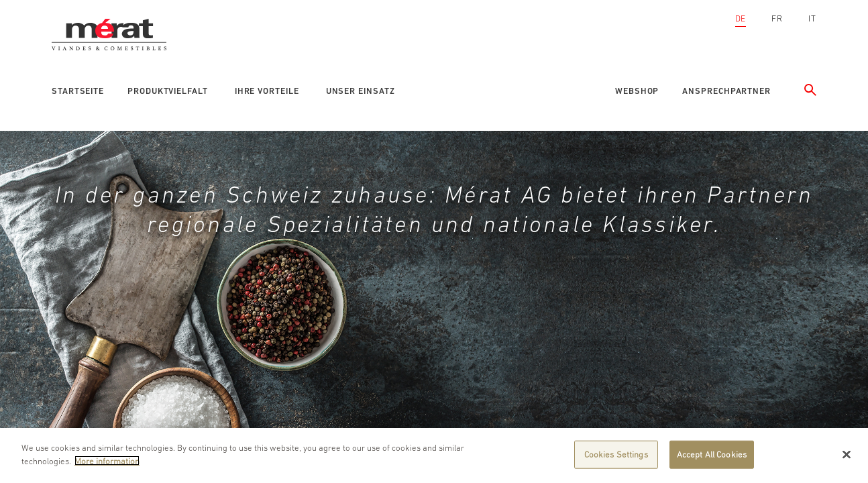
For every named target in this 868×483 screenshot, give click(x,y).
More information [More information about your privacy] (107, 461)
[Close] (847, 455)
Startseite (78, 91)
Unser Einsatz (361, 91)
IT (812, 18)
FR (777, 18)
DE (741, 18)
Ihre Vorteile (267, 91)
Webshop (637, 91)
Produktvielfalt (168, 91)
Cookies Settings (616, 454)
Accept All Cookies (712, 454)
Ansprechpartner (726, 91)
